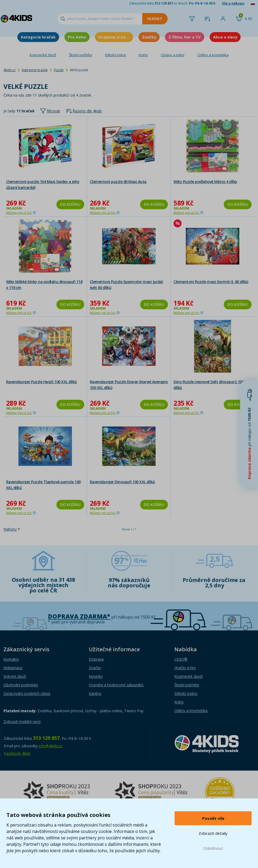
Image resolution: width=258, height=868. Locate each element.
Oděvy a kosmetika (213, 55)
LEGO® (181, 659)
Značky (149, 37)
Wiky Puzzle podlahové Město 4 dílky (205, 182)
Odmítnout (213, 848)
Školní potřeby (81, 55)
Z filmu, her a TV (185, 37)
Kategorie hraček (38, 37)
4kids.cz (9, 70)
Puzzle (59, 70)
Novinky (96, 676)
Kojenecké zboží (43, 55)
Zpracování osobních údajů (27, 693)
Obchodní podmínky (21, 685)
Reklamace (13, 668)
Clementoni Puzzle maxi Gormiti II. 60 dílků (211, 282)
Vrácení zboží (15, 676)
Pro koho (77, 37)
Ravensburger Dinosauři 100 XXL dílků (122, 482)
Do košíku (70, 204)
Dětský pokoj (115, 55)
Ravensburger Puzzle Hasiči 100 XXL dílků (42, 382)
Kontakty (11, 659)
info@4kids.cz (51, 746)
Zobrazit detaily (213, 833)
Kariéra (95, 693)
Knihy (143, 55)
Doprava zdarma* (79, 616)
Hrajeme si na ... (114, 37)
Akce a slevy (225, 37)
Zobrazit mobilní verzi (22, 722)
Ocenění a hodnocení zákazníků (116, 685)
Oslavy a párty (173, 55)
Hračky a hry (185, 668)
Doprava (96, 659)
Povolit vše (213, 818)
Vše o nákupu (233, 3)
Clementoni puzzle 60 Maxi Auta (118, 182)
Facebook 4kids (17, 753)
